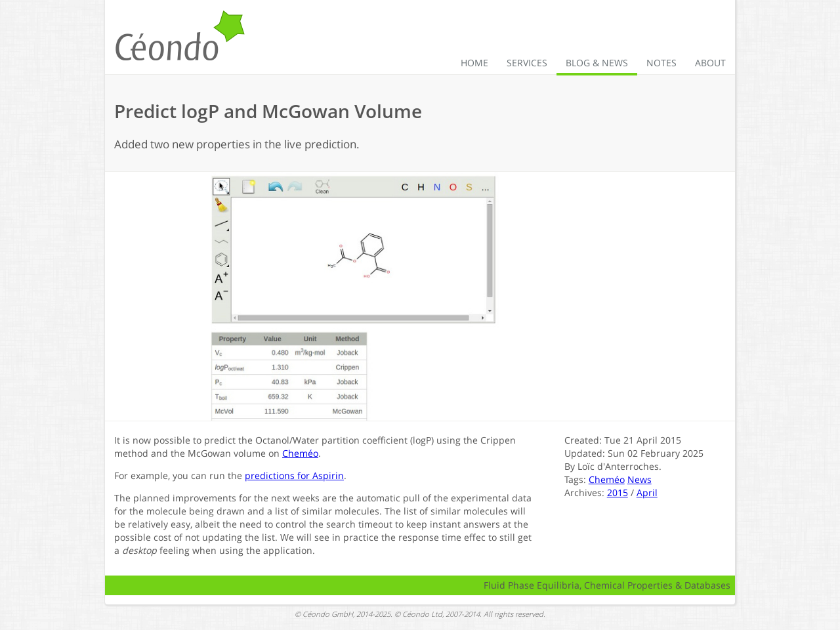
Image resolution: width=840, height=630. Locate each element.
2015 (618, 493)
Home (474, 63)
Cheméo (300, 453)
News (640, 479)
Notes (661, 63)
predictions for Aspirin (294, 475)
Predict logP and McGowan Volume (268, 111)
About (710, 63)
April (647, 493)
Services (527, 63)
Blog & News (597, 63)
